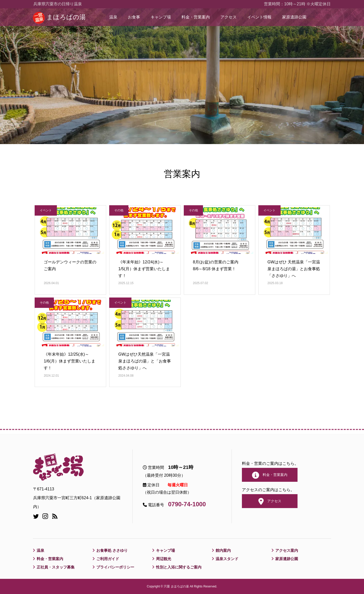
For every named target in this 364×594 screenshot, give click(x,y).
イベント (46, 210)
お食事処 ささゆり (113, 550)
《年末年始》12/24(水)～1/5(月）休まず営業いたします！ (144, 269)
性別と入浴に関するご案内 (180, 567)
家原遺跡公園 (294, 17)
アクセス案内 (287, 550)
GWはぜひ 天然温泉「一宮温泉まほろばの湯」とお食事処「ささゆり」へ (294, 269)
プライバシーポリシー (117, 567)
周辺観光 (164, 559)
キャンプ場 (161, 17)
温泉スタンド (228, 559)
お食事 (134, 17)
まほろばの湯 (66, 17)
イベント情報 (259, 17)
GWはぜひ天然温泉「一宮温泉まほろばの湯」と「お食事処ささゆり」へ (145, 361)
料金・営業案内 (196, 17)
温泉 (113, 17)
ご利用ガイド (108, 559)
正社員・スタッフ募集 (57, 567)
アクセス (229, 17)
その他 (119, 210)
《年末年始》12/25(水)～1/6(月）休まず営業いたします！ (70, 361)
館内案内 (224, 550)
